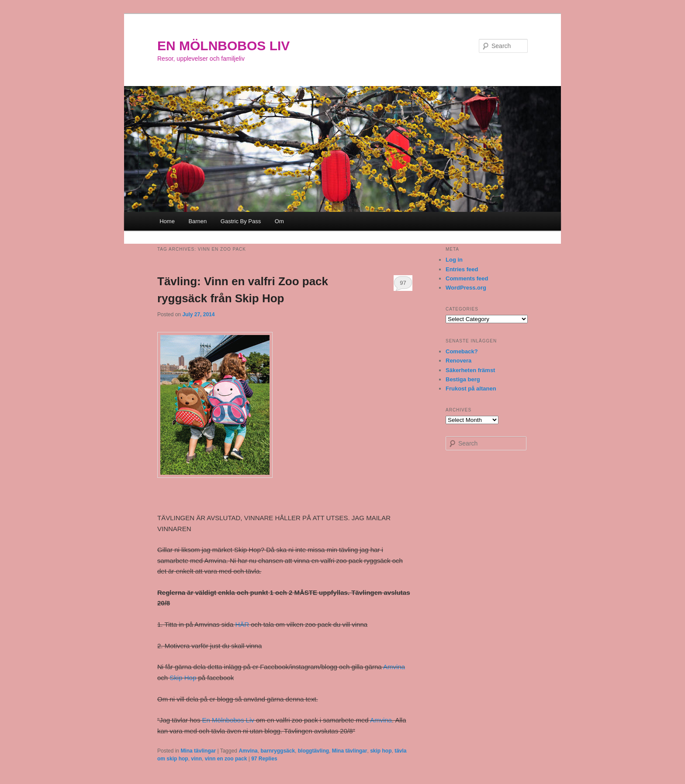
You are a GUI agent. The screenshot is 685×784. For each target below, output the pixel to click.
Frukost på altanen (471, 389)
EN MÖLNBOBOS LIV (223, 46)
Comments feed (467, 278)
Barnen (197, 221)
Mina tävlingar (198, 751)
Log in (454, 260)
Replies (264, 759)
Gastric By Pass (241, 221)
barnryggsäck (278, 751)
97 (403, 283)
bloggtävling (313, 751)
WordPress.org (466, 288)
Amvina (394, 667)
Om (279, 221)
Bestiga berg (463, 379)
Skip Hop (183, 678)
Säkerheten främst (470, 370)
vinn (196, 759)
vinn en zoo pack (226, 759)
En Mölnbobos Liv (228, 720)
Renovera (458, 361)
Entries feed (462, 269)
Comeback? (462, 351)
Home (167, 221)
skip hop (381, 751)
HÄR (242, 624)
